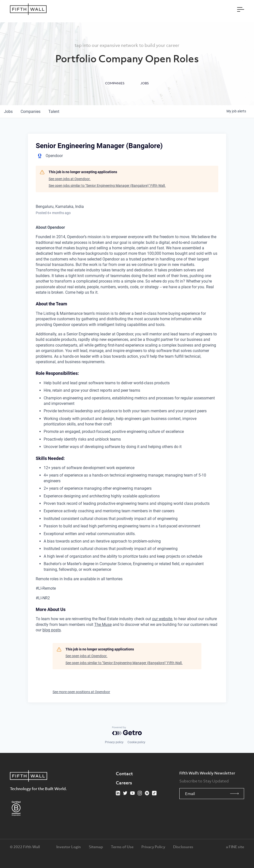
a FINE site (235, 847)
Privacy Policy (153, 847)
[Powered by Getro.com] (127, 731)
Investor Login (69, 847)
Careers (124, 783)
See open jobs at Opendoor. (70, 179)
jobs (8, 112)
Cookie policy (136, 742)
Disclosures (183, 847)
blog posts (52, 630)
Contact (124, 773)
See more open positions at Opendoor (81, 692)
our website (162, 619)
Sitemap (96, 847)
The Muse (103, 625)
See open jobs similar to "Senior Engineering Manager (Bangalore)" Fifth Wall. (107, 186)
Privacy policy (114, 742)
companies (31, 112)
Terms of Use (122, 847)
